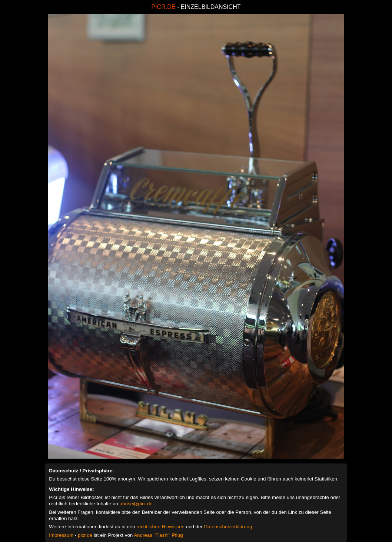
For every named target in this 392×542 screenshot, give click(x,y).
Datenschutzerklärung (228, 527)
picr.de (85, 535)
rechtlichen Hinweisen (160, 527)
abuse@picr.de (136, 504)
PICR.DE (164, 7)
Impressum (61, 535)
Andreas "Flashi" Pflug (158, 535)
